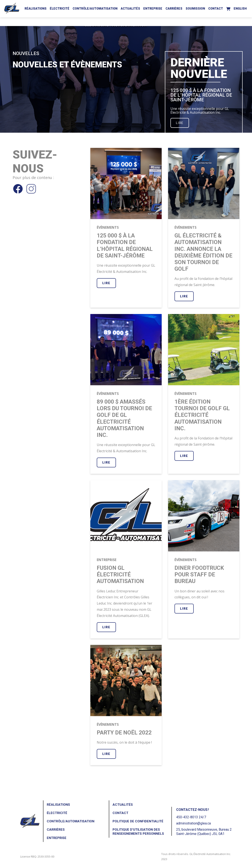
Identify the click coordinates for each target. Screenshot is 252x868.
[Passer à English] (240, 8)
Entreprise (153, 9)
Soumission (195, 9)
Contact (216, 9)
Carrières (174, 9)
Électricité (60, 9)
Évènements (108, 227)
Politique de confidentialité (138, 821)
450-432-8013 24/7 (191, 817)
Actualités (130, 9)
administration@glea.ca (193, 823)
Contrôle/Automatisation (95, 9)
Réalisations (36, 9)
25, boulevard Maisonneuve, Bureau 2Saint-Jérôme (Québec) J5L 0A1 (204, 832)
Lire (180, 123)
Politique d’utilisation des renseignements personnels (138, 832)
